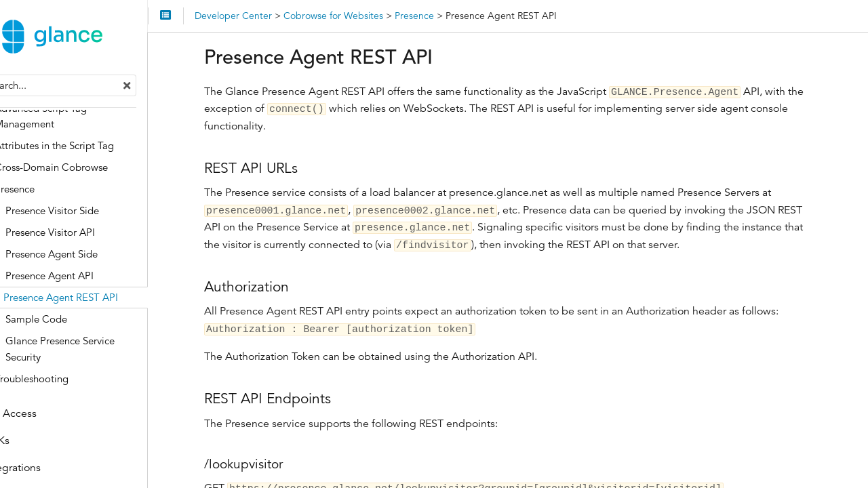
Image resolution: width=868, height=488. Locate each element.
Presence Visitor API (93, 235)
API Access (53, 416)
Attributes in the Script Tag (97, 148)
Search (12, 78)
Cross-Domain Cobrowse (94, 170)
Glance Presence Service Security (103, 351)
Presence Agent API (92, 278)
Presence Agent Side (94, 257)
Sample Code (79, 322)
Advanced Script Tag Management (83, 118)
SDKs (39, 443)
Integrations (55, 470)
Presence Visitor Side (95, 213)
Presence (57, 191)
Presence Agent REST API (103, 300)
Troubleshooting (74, 381)
